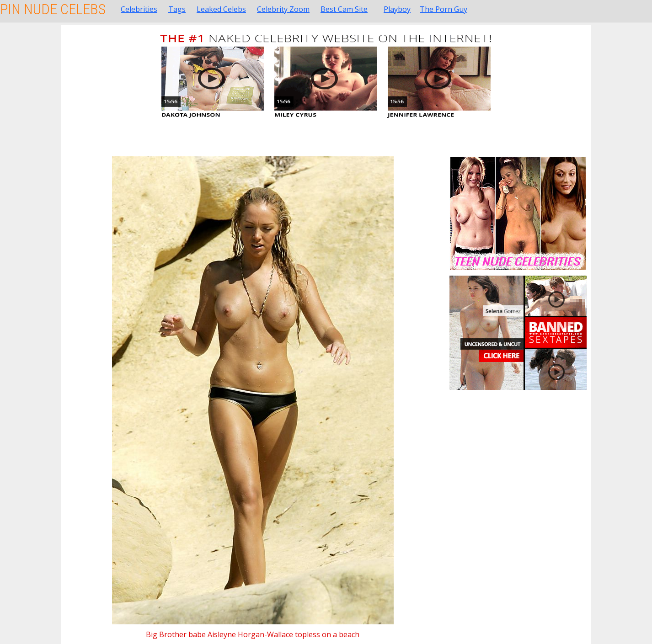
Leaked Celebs (221, 9)
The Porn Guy (444, 9)
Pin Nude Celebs (53, 9)
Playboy (397, 9)
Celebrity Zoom (283, 9)
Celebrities (139, 9)
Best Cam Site (344, 9)
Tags (177, 9)
